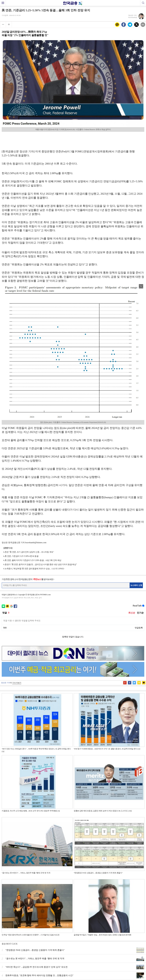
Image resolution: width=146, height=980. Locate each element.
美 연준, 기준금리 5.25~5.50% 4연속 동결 (22, 556)
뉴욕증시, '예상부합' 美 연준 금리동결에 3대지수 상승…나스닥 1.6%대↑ (35, 569)
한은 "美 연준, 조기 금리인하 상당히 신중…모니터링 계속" (29, 552)
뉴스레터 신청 (136, 585)
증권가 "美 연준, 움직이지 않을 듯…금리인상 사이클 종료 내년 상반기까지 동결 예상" (41, 564)
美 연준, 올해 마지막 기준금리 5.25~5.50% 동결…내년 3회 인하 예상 (33, 560)
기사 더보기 (17, 683)
